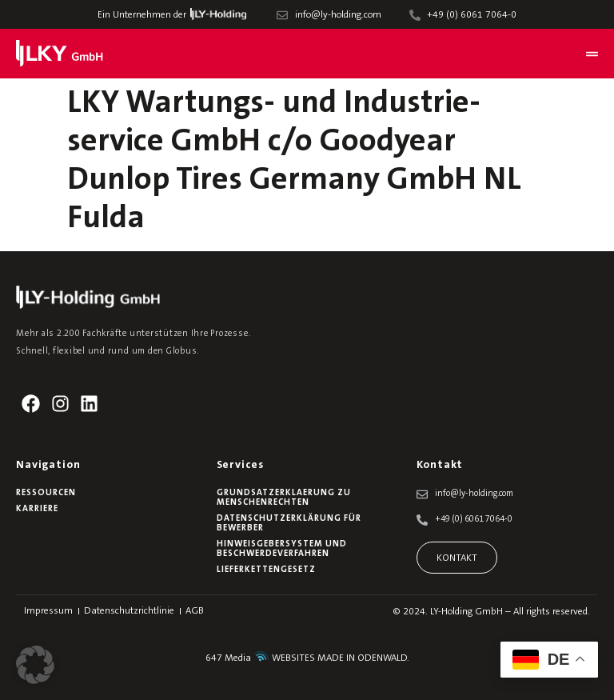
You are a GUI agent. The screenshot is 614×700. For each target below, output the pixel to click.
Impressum (48, 611)
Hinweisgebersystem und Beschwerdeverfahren (282, 549)
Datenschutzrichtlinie (129, 611)
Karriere (37, 509)
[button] (35, 665)
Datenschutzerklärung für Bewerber (289, 524)
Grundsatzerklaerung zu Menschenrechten (284, 498)
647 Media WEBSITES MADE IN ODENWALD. (307, 658)
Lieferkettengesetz (266, 570)
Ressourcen (46, 493)
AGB (195, 611)
